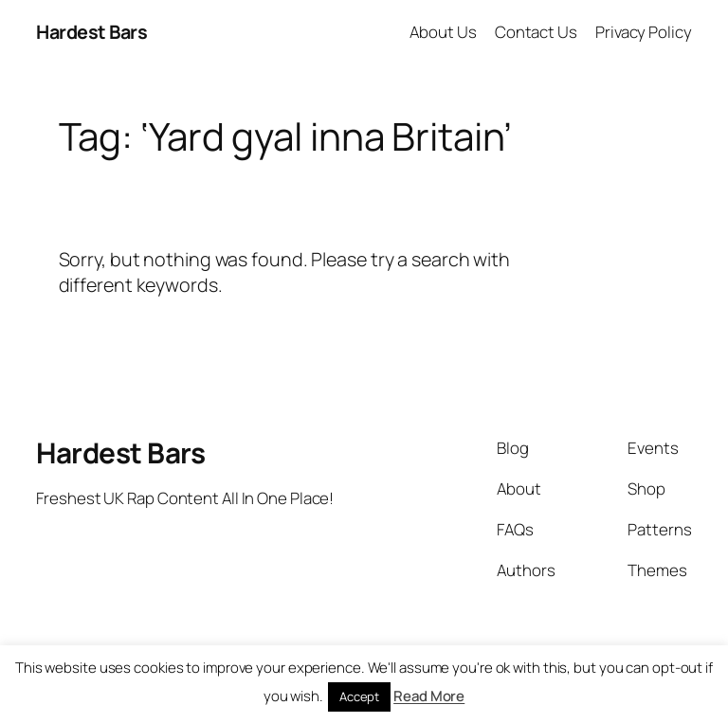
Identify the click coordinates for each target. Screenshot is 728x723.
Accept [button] (359, 696)
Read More (429, 696)
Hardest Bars (91, 32)
